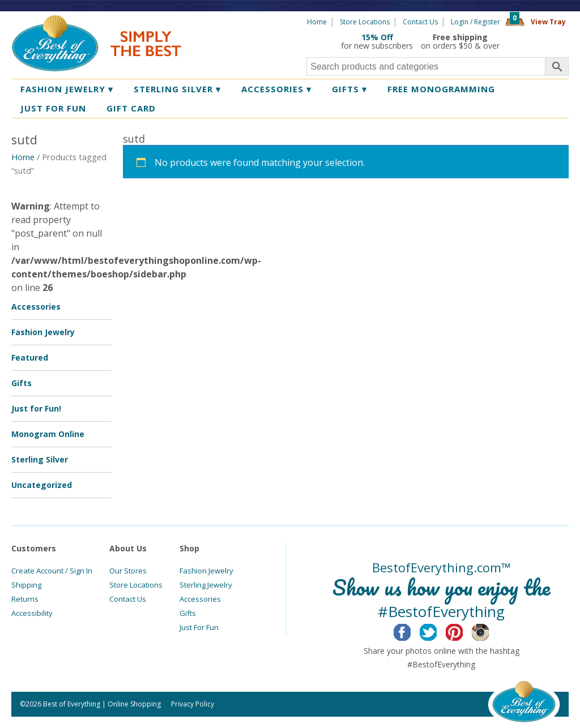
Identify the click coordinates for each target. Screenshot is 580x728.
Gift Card (131, 108)
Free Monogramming (441, 89)
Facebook (411, 631)
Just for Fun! (36, 408)
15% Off (377, 37)
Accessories (276, 89)
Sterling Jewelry (206, 585)
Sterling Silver (177, 89)
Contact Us (420, 22)
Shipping (26, 585)
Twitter (437, 631)
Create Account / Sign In (52, 571)
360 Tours (538, 41)
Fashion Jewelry (67, 89)
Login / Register (475, 22)
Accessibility (32, 613)
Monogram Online (48, 434)
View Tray (548, 22)
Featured (30, 357)
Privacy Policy (193, 704)
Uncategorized (42, 485)
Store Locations (365, 22)
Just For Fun (199, 627)
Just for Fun (53, 108)
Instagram (489, 631)
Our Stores (128, 571)
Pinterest (463, 631)
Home (317, 22)
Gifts (349, 89)
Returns (25, 599)
